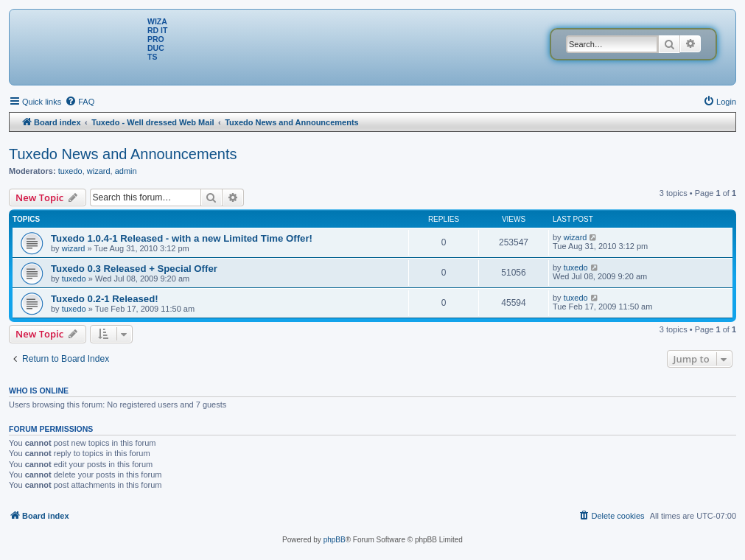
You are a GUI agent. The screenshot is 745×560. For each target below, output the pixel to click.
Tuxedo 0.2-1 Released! (105, 299)
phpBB (335, 540)
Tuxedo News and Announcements (123, 154)
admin (126, 171)
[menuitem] (80, 102)
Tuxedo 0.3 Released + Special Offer (134, 269)
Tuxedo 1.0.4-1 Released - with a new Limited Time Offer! (182, 238)
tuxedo (70, 171)
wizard (99, 171)
